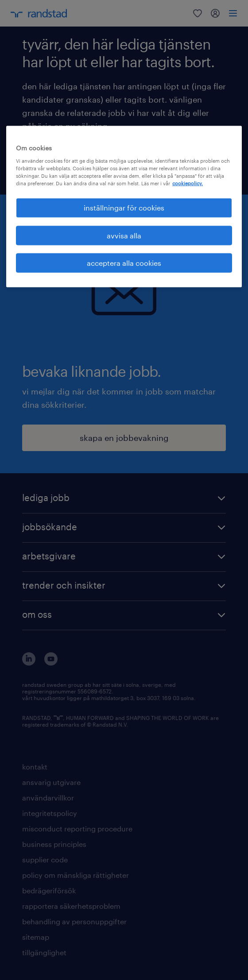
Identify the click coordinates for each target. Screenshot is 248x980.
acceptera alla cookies (124, 263)
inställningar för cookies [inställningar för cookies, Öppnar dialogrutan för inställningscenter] (124, 208)
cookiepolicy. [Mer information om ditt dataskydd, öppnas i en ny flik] (188, 183)
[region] (124, 207)
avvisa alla (124, 235)
